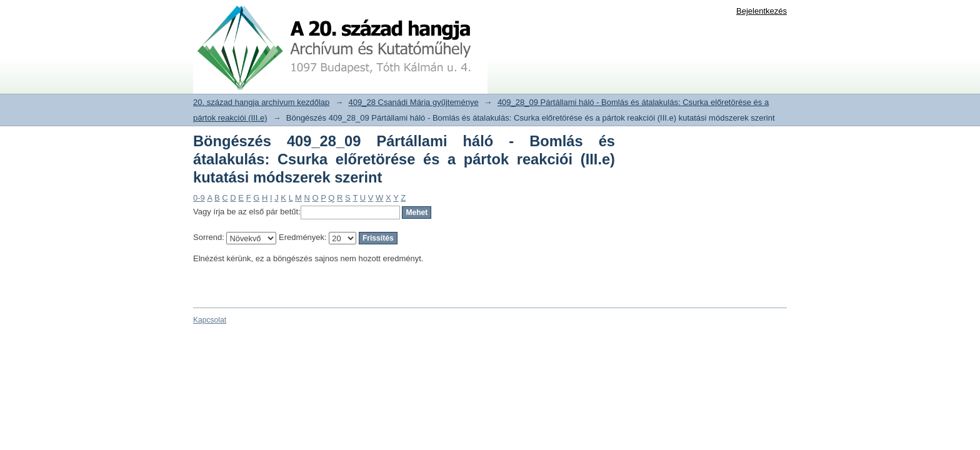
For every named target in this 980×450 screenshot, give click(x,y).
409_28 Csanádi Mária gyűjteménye (414, 102)
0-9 (199, 198)
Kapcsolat (210, 320)
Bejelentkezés (762, 11)
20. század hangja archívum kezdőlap (261, 102)
